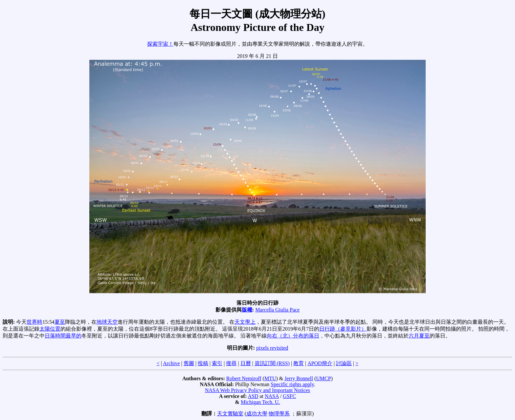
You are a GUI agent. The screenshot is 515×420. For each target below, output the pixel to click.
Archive (171, 363)
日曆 (246, 363)
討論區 (344, 363)
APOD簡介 (320, 363)
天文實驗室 (230, 414)
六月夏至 (419, 336)
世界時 (34, 322)
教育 (299, 363)
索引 (217, 363)
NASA (272, 396)
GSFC (289, 396)
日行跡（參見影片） (343, 329)
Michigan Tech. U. (260, 402)
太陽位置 (50, 329)
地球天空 (107, 322)
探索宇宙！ (160, 44)
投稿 (203, 363)
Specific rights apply (292, 384)
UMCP (323, 378)
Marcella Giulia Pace (277, 310)
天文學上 (245, 322)
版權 (247, 310)
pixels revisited (272, 348)
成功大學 (257, 414)
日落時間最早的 (63, 336)
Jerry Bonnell (299, 378)
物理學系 (279, 414)
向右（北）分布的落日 (293, 336)
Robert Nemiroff (244, 378)
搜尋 (231, 363)
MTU (270, 378)
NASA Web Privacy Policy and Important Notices (257, 390)
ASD (253, 396)
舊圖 (189, 363)
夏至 (60, 322)
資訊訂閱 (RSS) (272, 363)
